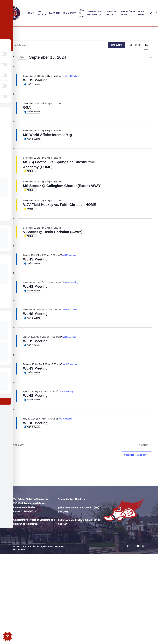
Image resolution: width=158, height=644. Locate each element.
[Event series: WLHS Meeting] (70, 76)
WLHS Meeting (35, 80)
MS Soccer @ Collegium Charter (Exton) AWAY (62, 186)
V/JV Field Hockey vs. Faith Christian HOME (60, 205)
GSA (27, 107)
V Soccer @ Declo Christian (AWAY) (53, 232)
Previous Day (15, 445)
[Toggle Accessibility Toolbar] (7, 637)
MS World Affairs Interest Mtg (47, 135)
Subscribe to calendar (135, 455)
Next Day (145, 445)
